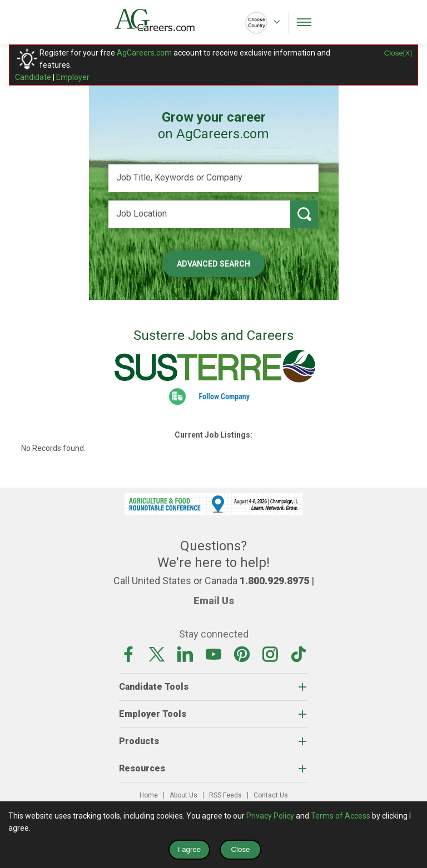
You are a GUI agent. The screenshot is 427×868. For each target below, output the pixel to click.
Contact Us (271, 795)
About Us (183, 795)
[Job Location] (199, 214)
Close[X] (398, 53)
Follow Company (224, 397)
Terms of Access (341, 816)
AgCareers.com (144, 53)
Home (149, 795)
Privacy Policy (270, 816)
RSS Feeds (225, 795)
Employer (73, 77)
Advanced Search (213, 264)
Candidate (33, 77)
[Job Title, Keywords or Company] (213, 178)
